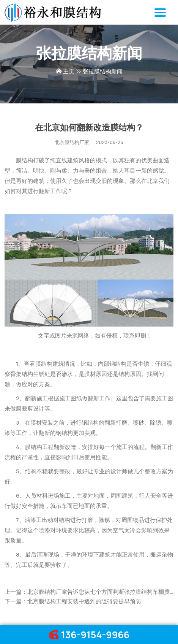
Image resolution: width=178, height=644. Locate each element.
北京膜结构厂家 (72, 142)
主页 (69, 71)
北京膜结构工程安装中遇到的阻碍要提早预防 (84, 601)
